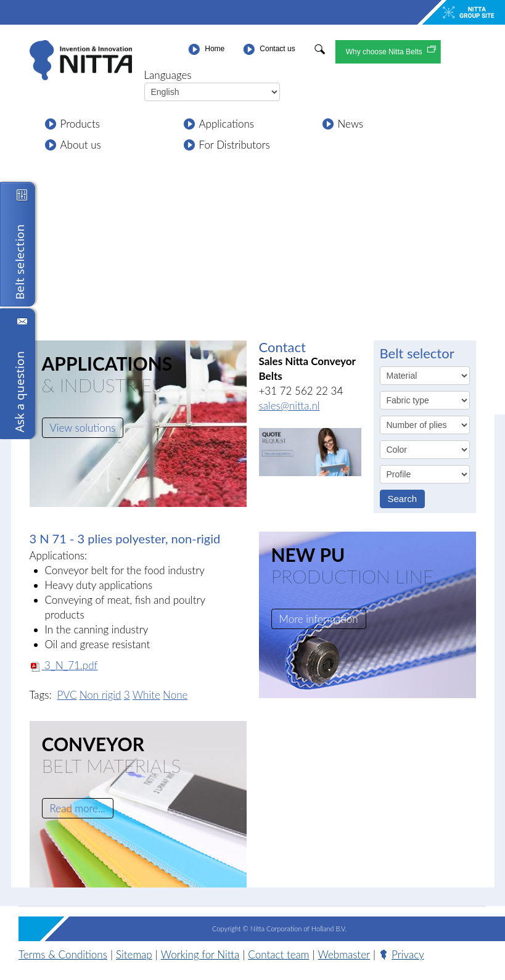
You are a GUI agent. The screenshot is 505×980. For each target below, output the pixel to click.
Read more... (78, 808)
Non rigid (101, 695)
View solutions (83, 428)
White (146, 695)
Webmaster (344, 954)
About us (81, 145)
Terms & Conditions (63, 954)
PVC (67, 695)
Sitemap (134, 954)
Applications (227, 124)
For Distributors (235, 145)
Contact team (278, 954)
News (351, 124)
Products (80, 124)
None (175, 695)
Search (403, 499)
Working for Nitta (200, 954)
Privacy (408, 954)
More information (319, 619)
